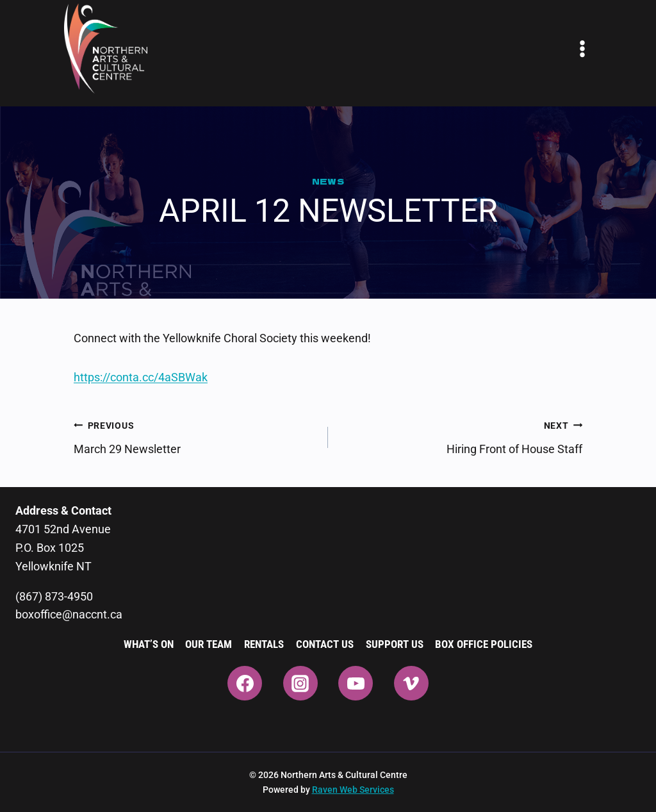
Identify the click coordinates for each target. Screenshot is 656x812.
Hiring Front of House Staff (461, 436)
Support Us (395, 644)
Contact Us (325, 644)
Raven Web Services (353, 790)
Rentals (264, 644)
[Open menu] (582, 49)
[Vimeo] (411, 683)
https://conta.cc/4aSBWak (141, 377)
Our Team (209, 644)
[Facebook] (245, 683)
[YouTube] (356, 683)
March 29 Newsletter (195, 436)
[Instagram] (300, 683)
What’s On (149, 644)
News (328, 181)
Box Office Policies (484, 644)
